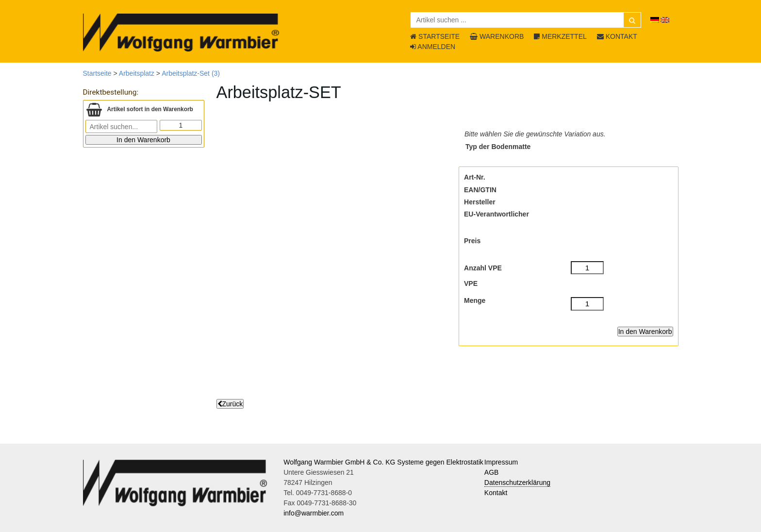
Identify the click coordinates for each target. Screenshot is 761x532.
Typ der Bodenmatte (498, 147)
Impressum (501, 462)
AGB (492, 472)
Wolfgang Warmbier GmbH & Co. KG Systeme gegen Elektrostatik (383, 462)
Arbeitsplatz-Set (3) (191, 73)
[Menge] (587, 304)
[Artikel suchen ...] (526, 20)
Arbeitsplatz (137, 73)
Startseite (97, 73)
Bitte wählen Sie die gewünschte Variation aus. (535, 134)
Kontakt (496, 493)
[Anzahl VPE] (587, 268)
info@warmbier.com (314, 513)
